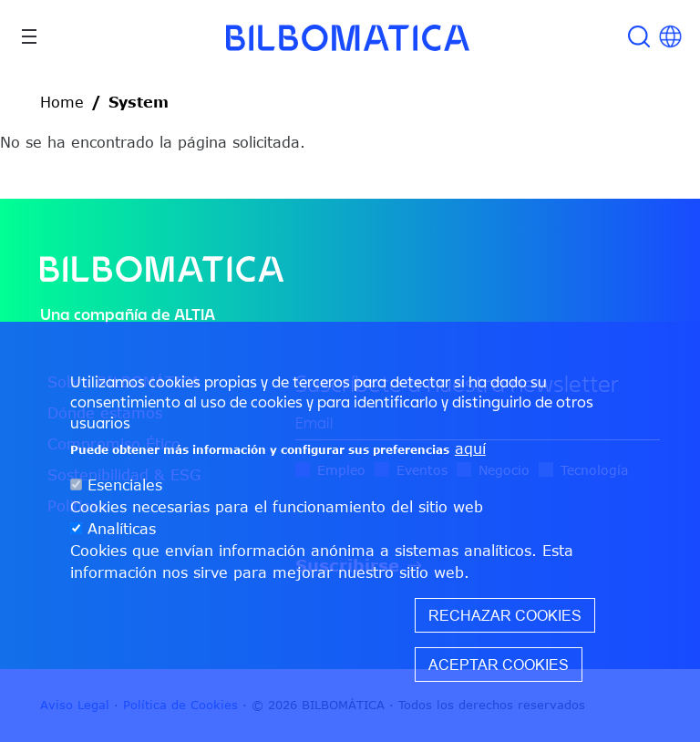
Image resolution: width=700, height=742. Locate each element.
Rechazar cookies (505, 615)
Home (62, 102)
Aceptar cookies (499, 665)
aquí (470, 448)
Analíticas (122, 529)
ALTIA (195, 314)
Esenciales (125, 485)
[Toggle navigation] (29, 36)
